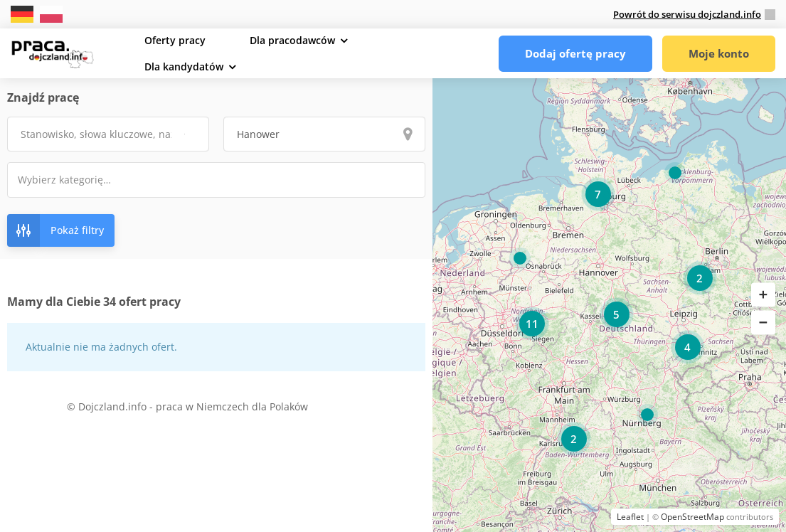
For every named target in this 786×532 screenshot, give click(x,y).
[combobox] (216, 180)
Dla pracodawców (292, 40)
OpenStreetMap (692, 517)
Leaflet (630, 517)
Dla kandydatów (184, 66)
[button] (763, 295)
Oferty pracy (175, 40)
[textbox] (74, 180)
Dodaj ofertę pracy (575, 53)
